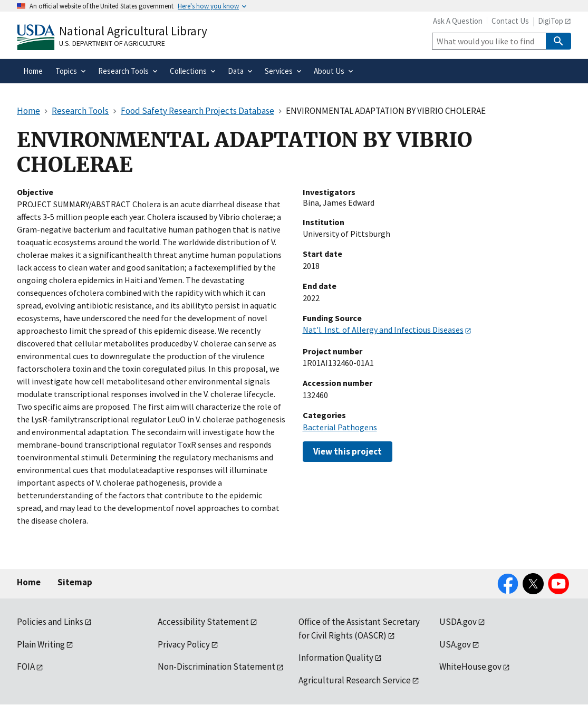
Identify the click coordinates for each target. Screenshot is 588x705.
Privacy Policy (184, 644)
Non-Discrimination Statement (216, 667)
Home (29, 582)
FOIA (26, 667)
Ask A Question (458, 21)
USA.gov (455, 644)
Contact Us (510, 21)
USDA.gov (458, 622)
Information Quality (336, 658)
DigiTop (551, 21)
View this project (348, 451)
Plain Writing (41, 644)
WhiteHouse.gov (470, 667)
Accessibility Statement (203, 622)
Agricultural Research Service (355, 680)
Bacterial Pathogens (340, 427)
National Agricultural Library (133, 31)
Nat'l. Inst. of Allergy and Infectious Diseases (383, 330)
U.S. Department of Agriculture (112, 43)
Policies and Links (50, 622)
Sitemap (75, 582)
